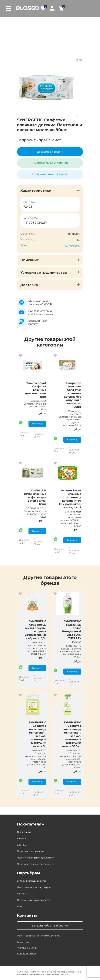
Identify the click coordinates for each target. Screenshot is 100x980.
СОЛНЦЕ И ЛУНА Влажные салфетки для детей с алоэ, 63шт (35, 497)
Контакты (23, 894)
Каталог (39, 23)
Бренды (22, 845)
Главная (22, 23)
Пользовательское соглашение (36, 864)
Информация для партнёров (34, 887)
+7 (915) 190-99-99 (27, 954)
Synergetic (72, 246)
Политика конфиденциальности (36, 858)
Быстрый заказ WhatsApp (50, 163)
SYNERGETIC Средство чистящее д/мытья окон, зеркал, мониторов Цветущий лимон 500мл (72, 734)
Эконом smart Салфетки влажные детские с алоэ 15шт (36, 390)
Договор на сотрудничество (34, 900)
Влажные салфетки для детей (38, 26)
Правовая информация (31, 851)
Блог (20, 906)
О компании (24, 832)
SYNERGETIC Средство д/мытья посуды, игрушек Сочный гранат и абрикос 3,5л (35, 630)
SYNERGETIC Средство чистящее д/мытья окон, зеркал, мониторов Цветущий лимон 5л (37, 734)
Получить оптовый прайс (50, 174)
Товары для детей (63, 23)
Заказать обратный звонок (50, 926)
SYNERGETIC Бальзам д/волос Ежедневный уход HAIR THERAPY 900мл (72, 631)
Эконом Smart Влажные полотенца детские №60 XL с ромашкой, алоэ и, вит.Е (70, 499)
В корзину (37, 424)
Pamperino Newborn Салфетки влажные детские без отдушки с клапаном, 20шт (72, 395)
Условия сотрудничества (32, 881)
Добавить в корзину (50, 152)
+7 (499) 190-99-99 (27, 948)
